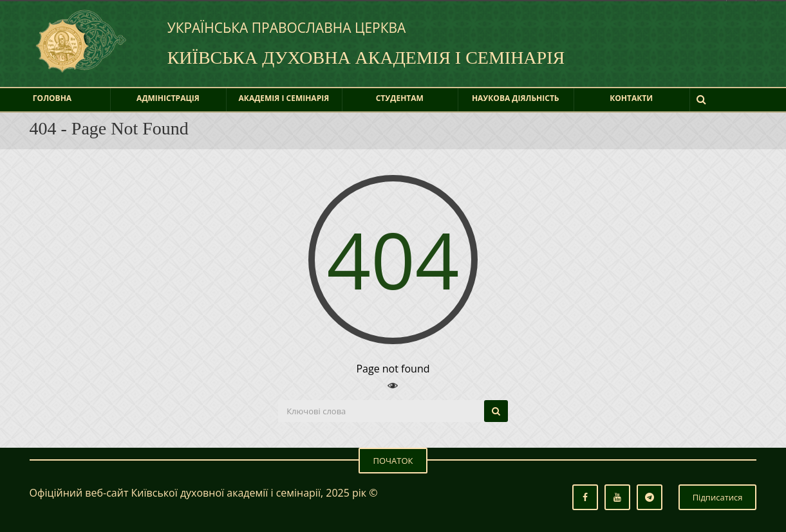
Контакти (631, 98)
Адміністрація (168, 98)
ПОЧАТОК (393, 461)
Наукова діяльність (516, 98)
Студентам (400, 98)
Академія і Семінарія (284, 98)
